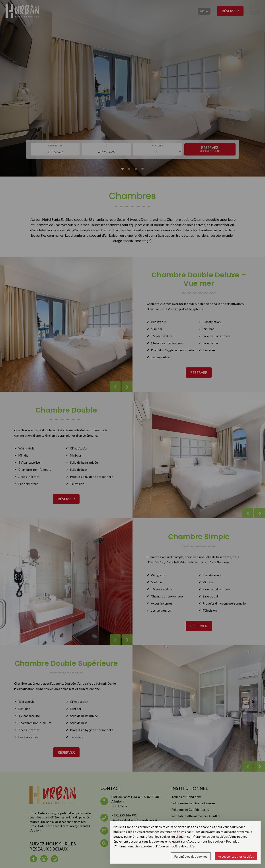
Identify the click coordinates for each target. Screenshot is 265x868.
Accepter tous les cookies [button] (236, 856)
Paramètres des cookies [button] (191, 856)
